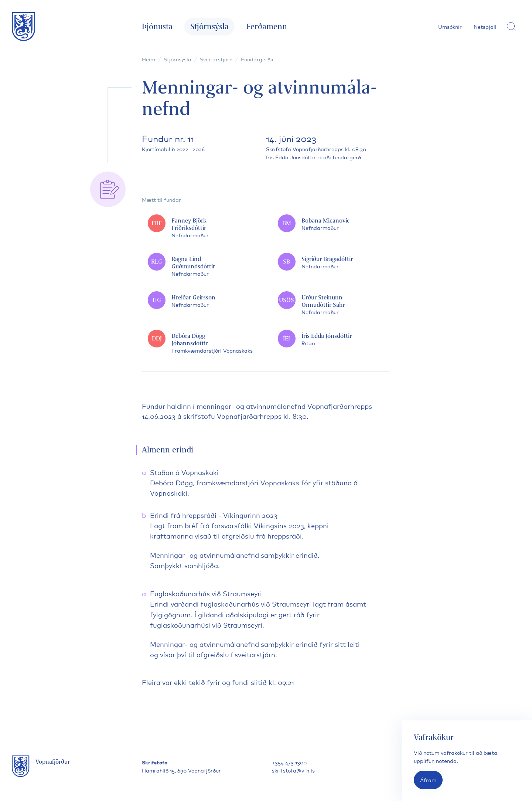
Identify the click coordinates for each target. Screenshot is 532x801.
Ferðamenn (267, 26)
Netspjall (485, 26)
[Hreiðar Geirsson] (201, 301)
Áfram (428, 780)
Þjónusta (157, 26)
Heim (149, 59)
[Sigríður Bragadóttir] (331, 262)
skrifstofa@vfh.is (293, 770)
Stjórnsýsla (209, 26)
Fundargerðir (258, 59)
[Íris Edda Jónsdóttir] (331, 339)
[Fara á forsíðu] (24, 27)
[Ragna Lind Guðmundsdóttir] (201, 266)
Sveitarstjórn (216, 59)
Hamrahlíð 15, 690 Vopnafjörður (181, 770)
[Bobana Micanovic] (331, 224)
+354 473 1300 (289, 762)
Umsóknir (450, 26)
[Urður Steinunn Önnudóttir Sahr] (331, 305)
